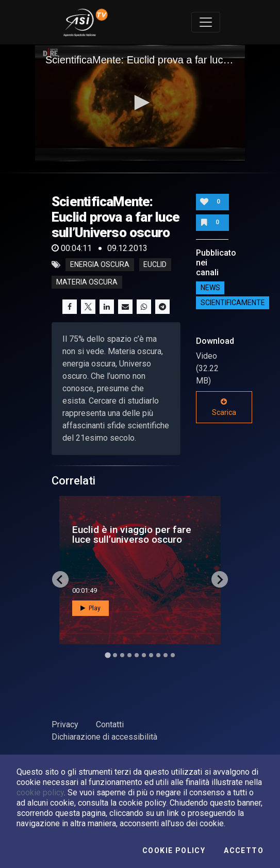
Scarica (224, 407)
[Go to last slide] (60, 579)
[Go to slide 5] (137, 655)
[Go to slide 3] (122, 655)
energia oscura (100, 265)
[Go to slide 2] (115, 655)
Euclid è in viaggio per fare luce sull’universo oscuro (132, 535)
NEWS (210, 288)
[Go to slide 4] (129, 655)
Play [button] (90, 608)
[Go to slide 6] (144, 655)
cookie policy (40, 792)
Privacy (65, 724)
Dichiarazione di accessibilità (104, 737)
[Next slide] (220, 579)
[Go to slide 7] (151, 655)
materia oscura (87, 282)
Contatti (110, 724)
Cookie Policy (174, 850)
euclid (155, 265)
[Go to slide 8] (158, 655)
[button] (140, 103)
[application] (140, 103)
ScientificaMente (233, 303)
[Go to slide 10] (173, 655)
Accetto (244, 850)
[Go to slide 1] (108, 655)
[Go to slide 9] (166, 655)
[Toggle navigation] (206, 22)
